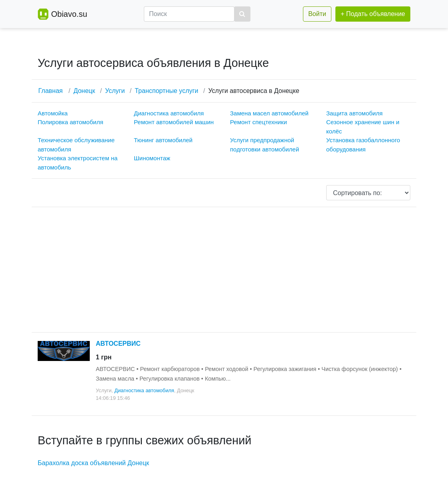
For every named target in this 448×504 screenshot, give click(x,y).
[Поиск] (189, 14)
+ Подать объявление (373, 14)
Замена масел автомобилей (269, 113)
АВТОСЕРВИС (118, 344)
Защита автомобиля (354, 113)
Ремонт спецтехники (258, 122)
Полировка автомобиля (71, 122)
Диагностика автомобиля (169, 113)
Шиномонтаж (152, 158)
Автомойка (53, 113)
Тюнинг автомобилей (163, 140)
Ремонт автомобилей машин (174, 122)
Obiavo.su (69, 14)
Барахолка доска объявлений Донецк (93, 463)
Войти (317, 14)
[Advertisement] (224, 270)
